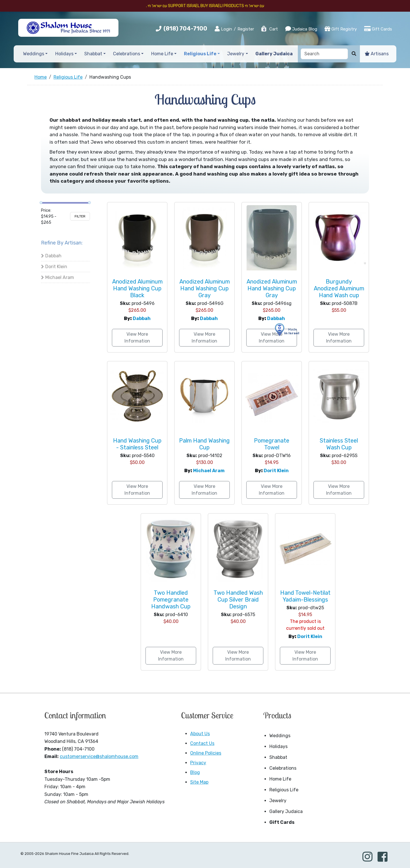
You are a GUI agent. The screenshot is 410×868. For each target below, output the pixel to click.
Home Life (280, 779)
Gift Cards (378, 29)
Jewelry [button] (236, 54)
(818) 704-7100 (185, 28)
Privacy (198, 763)
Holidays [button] (64, 54)
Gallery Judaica (286, 811)
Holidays (278, 746)
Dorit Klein (56, 267)
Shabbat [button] (93, 54)
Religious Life (284, 790)
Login (223, 29)
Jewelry (278, 801)
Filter (80, 216)
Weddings (280, 736)
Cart (269, 29)
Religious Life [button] (200, 54)
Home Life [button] (162, 54)
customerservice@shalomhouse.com (99, 756)
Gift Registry (341, 29)
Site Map (199, 782)
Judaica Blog (301, 29)
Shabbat (278, 757)
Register (246, 29)
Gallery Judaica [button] (274, 54)
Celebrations (283, 768)
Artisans (377, 54)
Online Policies (206, 753)
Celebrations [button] (127, 54)
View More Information (137, 338)
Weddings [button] (34, 54)
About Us (200, 734)
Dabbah (53, 256)
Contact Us (202, 743)
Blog (195, 772)
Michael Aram (60, 277)
